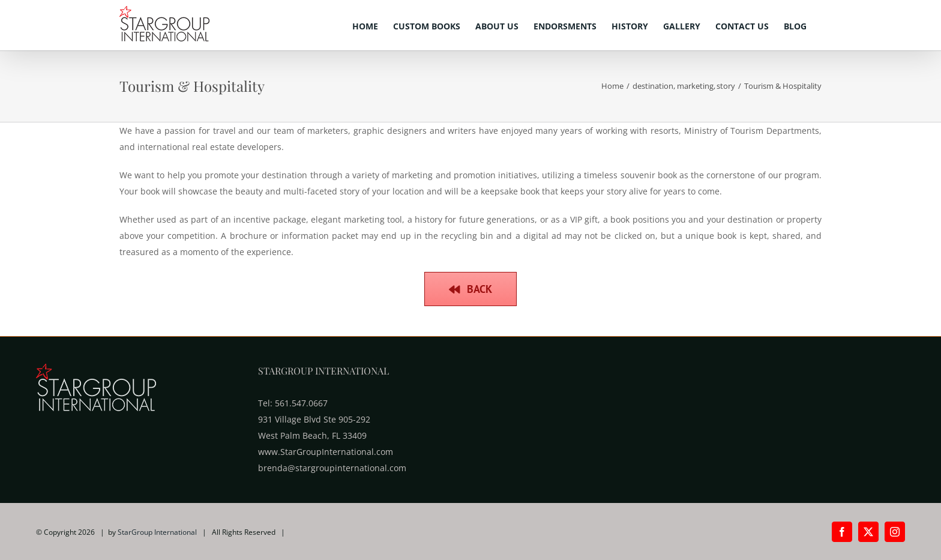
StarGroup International (157, 532)
